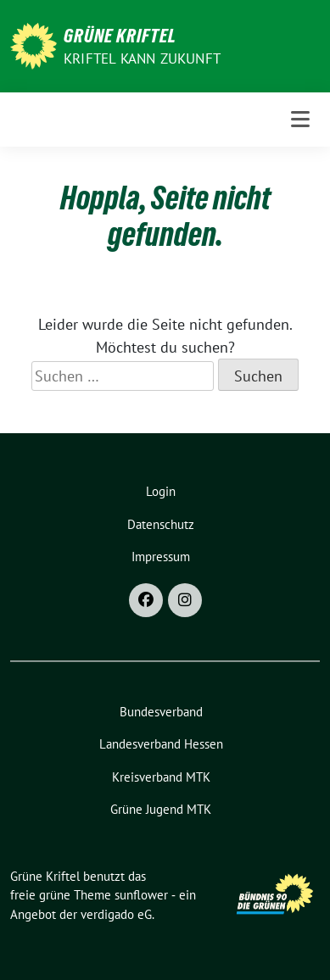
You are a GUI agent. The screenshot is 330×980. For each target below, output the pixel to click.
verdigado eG (116, 914)
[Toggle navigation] (300, 120)
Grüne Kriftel (120, 36)
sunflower (141, 895)
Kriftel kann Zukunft (142, 58)
